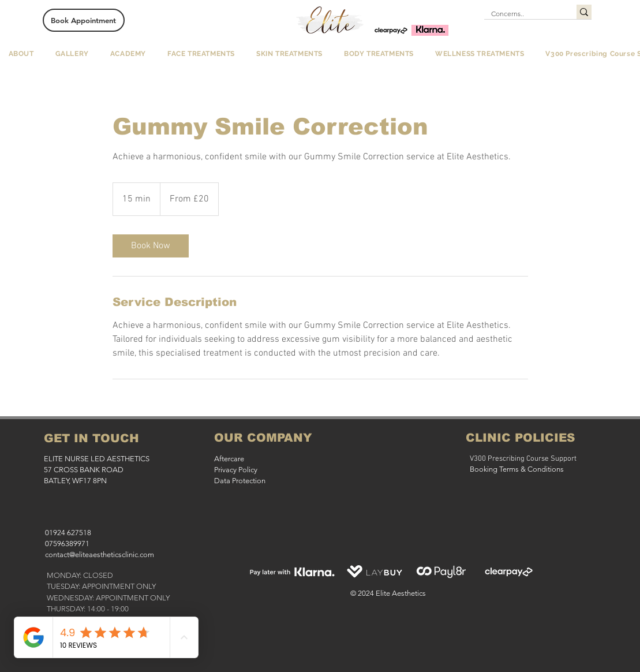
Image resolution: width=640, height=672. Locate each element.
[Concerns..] (522, 14)
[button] (21, 54)
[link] (151, 246)
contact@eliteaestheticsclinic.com (100, 555)
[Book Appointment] (84, 20)
